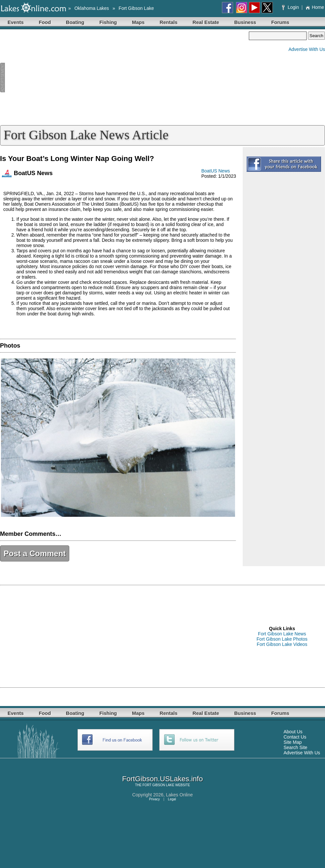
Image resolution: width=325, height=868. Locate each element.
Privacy (154, 799)
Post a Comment (35, 553)
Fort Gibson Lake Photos (282, 639)
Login (291, 7)
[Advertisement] (124, 78)
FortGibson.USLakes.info (162, 779)
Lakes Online (180, 795)
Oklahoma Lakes (92, 8)
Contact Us (295, 737)
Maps (138, 22)
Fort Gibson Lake (136, 8)
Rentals (168, 22)
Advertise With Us (307, 49)
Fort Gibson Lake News (282, 634)
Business (245, 22)
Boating (75, 22)
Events (16, 22)
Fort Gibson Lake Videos (282, 644)
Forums (280, 22)
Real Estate (206, 22)
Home (315, 7)
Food (45, 22)
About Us (293, 732)
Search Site (295, 747)
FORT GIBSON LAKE (158, 785)
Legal (172, 799)
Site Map (293, 742)
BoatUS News (216, 171)
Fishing (108, 22)
